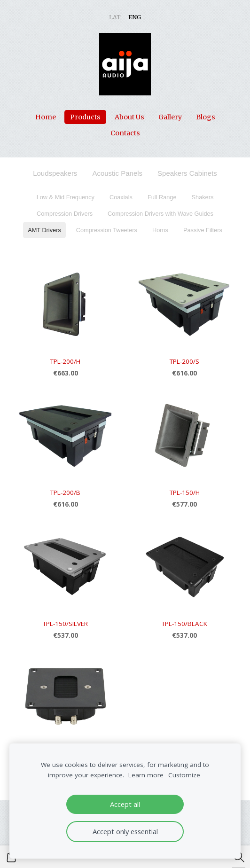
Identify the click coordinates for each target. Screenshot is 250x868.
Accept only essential (125, 831)
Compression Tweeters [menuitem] (107, 230)
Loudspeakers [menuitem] (55, 173)
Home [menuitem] (46, 117)
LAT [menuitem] (115, 17)
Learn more (146, 775)
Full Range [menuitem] (162, 197)
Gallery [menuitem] (170, 117)
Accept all (125, 804)
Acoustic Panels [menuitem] (117, 173)
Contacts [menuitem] (125, 133)
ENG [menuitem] (135, 17)
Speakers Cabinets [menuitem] (187, 173)
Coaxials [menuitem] (121, 197)
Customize (184, 775)
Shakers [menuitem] (203, 197)
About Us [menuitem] (129, 117)
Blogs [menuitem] (206, 117)
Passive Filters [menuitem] (203, 230)
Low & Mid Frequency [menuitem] (66, 197)
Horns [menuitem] (160, 230)
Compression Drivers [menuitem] (65, 214)
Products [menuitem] (85, 117)
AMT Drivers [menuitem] (44, 230)
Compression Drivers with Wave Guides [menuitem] (160, 214)
